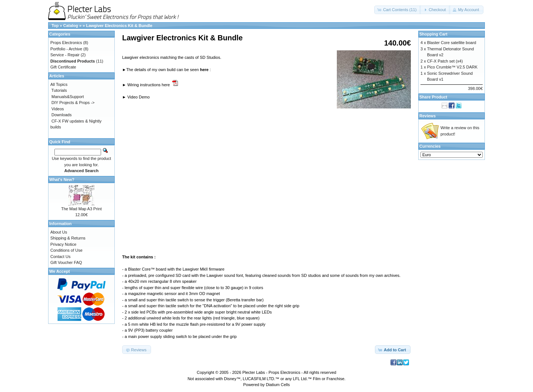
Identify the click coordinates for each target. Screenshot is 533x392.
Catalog (71, 26)
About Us (59, 232)
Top (55, 26)
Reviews (428, 116)
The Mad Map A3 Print (81, 209)
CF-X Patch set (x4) (445, 61)
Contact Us (60, 257)
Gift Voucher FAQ (66, 262)
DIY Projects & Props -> (73, 103)
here (204, 70)
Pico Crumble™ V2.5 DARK (452, 67)
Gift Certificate (63, 67)
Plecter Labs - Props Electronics (271, 372)
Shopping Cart (433, 34)
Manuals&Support (68, 97)
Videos (58, 109)
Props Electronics (66, 43)
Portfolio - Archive (66, 49)
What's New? (62, 180)
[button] (398, 10)
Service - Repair (65, 55)
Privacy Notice (63, 244)
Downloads (61, 115)
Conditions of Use (66, 250)
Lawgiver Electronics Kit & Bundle (119, 26)
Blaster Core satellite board (452, 43)
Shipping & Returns (68, 238)
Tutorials (59, 90)
